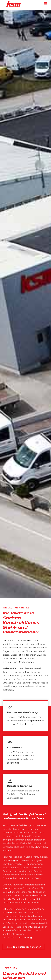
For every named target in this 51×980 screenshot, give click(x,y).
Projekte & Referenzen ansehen (23, 947)
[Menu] (46, 4)
